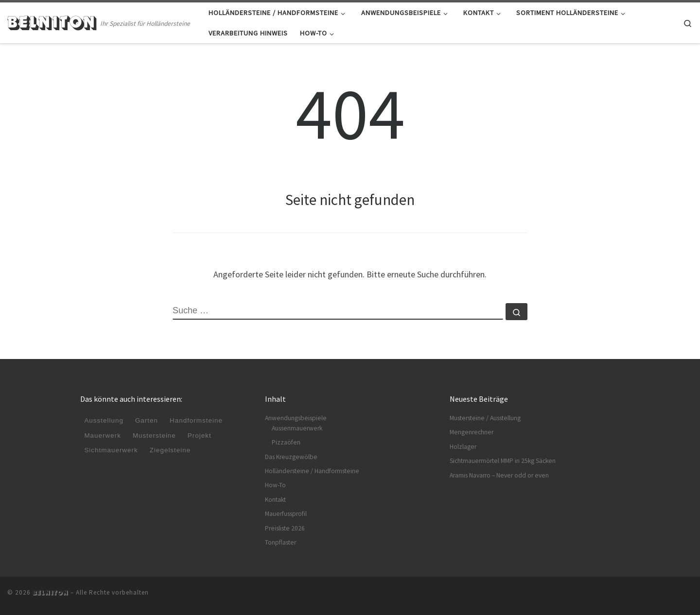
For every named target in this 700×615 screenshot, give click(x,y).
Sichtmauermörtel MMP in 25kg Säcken (503, 461)
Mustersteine (154, 436)
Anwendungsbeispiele (296, 418)
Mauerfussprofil (286, 514)
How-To (275, 485)
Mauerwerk (103, 436)
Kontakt (275, 500)
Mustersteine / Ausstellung (485, 418)
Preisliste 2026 (285, 528)
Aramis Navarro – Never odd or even (499, 475)
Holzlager (463, 447)
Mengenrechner (472, 432)
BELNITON (51, 593)
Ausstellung (104, 421)
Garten (147, 421)
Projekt (200, 436)
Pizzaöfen (286, 442)
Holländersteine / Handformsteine (312, 471)
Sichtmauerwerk (111, 450)
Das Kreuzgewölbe (291, 457)
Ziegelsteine (170, 450)
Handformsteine (197, 421)
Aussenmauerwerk (297, 428)
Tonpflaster (280, 542)
